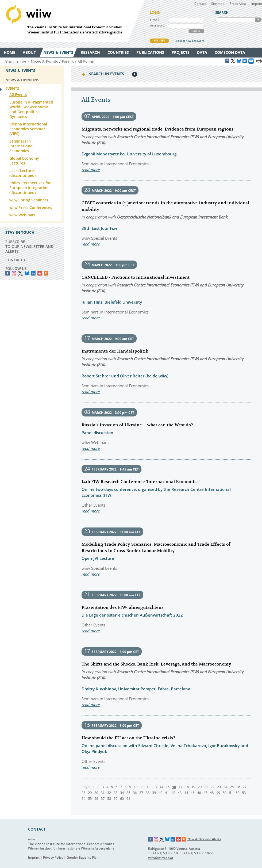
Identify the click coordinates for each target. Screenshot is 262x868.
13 (155, 787)
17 (180, 787)
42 (173, 793)
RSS (46, 273)
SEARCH (258, 20)
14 (161, 787)
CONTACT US (17, 260)
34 (122, 793)
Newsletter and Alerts (204, 839)
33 (115, 793)
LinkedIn (33, 273)
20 (200, 787)
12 (148, 787)
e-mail (154, 20)
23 (219, 787)
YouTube (40, 273)
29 (90, 793)
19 (193, 787)
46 (199, 793)
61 (128, 798)
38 (148, 793)
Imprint (257, 4)
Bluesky (27, 273)
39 (154, 793)
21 (206, 787)
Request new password (189, 41)
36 (135, 793)
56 (96, 798)
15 (168, 787)
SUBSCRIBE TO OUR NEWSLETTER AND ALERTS (29, 246)
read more (91, 170)
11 (142, 787)
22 (213, 787)
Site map (218, 4)
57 (103, 798)
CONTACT (37, 829)
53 (244, 793)
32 (109, 793)
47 (205, 793)
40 (160, 793)
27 (245, 787)
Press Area (238, 4)
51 (231, 793)
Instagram (156, 839)
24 (225, 787)
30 (96, 793)
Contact (200, 4)
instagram (14, 273)
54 (83, 798)
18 (187, 787)
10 (136, 787)
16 (174, 787)
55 (90, 798)
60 (122, 798)
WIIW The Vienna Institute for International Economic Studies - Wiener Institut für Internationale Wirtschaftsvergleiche (72, 21)
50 (225, 793)
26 (238, 787)
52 (237, 793)
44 (186, 793)
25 (232, 787)
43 (180, 793)
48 (212, 793)
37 (141, 793)
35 (128, 793)
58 (109, 798)
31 (103, 793)
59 (115, 798)
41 (167, 793)
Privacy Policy (53, 857)
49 (218, 793)
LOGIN (196, 31)
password (157, 25)
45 (192, 793)
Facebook (8, 273)
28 (83, 793)
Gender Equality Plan (83, 857)
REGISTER (159, 41)
